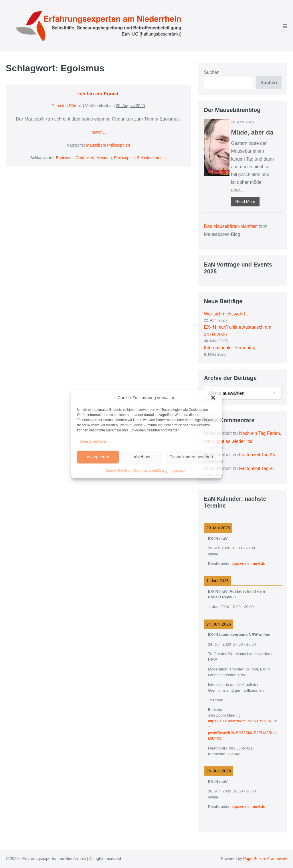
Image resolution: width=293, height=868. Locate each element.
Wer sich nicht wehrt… (227, 314)
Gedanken (85, 158)
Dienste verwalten (93, 441)
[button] (213, 398)
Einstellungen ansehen (191, 457)
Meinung (104, 158)
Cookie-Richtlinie (118, 471)
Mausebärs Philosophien (108, 145)
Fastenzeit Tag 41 (257, 468)
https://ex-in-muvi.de (248, 564)
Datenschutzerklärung (151, 471)
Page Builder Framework (265, 859)
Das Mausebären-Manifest (231, 226)
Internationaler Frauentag (230, 348)
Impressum (179, 471)
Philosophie (124, 158)
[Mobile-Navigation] (285, 26)
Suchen (212, 72)
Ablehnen (142, 457)
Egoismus (65, 158)
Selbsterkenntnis (152, 158)
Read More (245, 202)
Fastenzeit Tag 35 (257, 455)
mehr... (98, 132)
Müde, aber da (252, 132)
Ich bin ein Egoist (98, 94)
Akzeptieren (98, 457)
